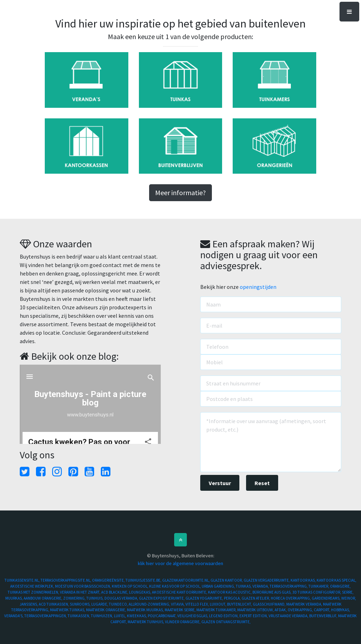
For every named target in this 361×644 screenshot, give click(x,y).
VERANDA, (261, 586)
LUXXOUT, (218, 604)
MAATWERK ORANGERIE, (106, 610)
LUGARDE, (100, 604)
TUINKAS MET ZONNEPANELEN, (34, 592)
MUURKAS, (14, 598)
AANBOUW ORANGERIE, (43, 598)
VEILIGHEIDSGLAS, (193, 616)
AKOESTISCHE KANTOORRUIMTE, (180, 592)
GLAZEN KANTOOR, (227, 580)
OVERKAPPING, (301, 610)
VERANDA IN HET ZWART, (81, 592)
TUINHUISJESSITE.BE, (144, 580)
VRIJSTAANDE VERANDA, (289, 616)
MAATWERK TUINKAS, (68, 610)
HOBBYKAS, (341, 610)
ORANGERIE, (340, 586)
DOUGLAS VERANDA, (122, 598)
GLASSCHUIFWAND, (270, 604)
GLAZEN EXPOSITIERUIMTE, (162, 598)
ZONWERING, (75, 598)
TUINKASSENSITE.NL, (23, 580)
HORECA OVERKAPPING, (291, 598)
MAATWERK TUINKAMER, (217, 610)
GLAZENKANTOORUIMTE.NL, (186, 580)
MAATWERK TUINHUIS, (146, 622)
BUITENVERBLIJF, (324, 616)
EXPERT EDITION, (254, 616)
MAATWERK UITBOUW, (256, 610)
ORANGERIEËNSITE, (109, 580)
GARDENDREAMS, (326, 598)
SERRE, (348, 592)
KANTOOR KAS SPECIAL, (336, 580)
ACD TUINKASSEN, (54, 604)
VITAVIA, (178, 604)
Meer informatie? (180, 193)
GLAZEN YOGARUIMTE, (205, 598)
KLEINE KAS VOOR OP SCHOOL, (175, 586)
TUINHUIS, (95, 598)
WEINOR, (349, 598)
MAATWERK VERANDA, (305, 604)
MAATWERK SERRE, (180, 610)
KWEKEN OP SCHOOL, (130, 586)
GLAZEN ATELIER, (256, 598)
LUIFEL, (120, 616)
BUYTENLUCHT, (240, 604)
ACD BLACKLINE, (115, 592)
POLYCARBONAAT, (163, 616)
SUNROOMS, (81, 604)
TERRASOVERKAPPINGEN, (46, 616)
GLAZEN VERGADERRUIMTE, (267, 580)
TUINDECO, (119, 604)
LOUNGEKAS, (140, 592)
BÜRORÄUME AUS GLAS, (272, 592)
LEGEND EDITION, (224, 616)
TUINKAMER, (319, 586)
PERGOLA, (233, 598)
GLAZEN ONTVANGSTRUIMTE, (226, 622)
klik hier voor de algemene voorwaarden (180, 563)
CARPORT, (322, 610)
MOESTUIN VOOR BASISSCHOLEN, (83, 586)
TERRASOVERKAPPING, (289, 586)
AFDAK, (281, 610)
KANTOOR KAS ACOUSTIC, (230, 592)
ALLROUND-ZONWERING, (150, 604)
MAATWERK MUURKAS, (146, 610)
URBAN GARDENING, (219, 586)
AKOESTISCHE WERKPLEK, (33, 586)
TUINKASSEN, (79, 616)
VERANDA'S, (14, 616)
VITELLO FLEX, (198, 604)
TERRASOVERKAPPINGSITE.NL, (66, 580)
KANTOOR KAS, (304, 580)
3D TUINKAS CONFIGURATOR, (317, 592)
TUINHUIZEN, (102, 616)
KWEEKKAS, (137, 616)
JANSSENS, (29, 604)
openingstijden (258, 287)
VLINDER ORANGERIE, (183, 622)
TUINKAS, (244, 586)
